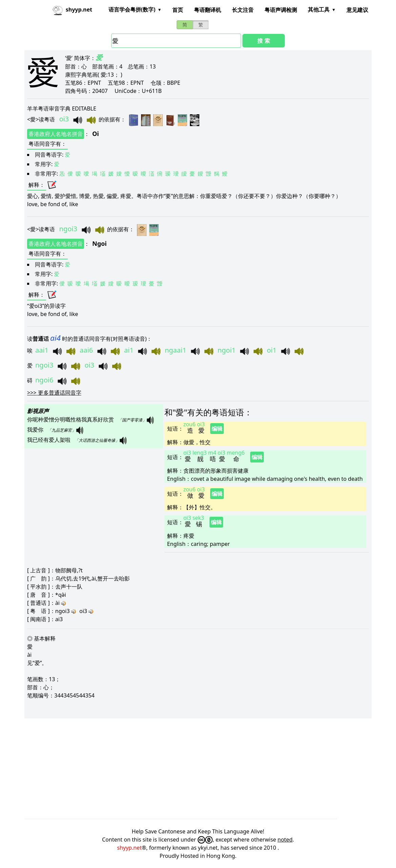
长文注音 (243, 10)
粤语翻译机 (207, 10)
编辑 (217, 429)
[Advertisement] (198, 769)
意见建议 (357, 10)
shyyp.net (129, 848)
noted (285, 840)
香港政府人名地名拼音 (56, 134)
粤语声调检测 (281, 10)
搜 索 (263, 41)
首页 (178, 10)
